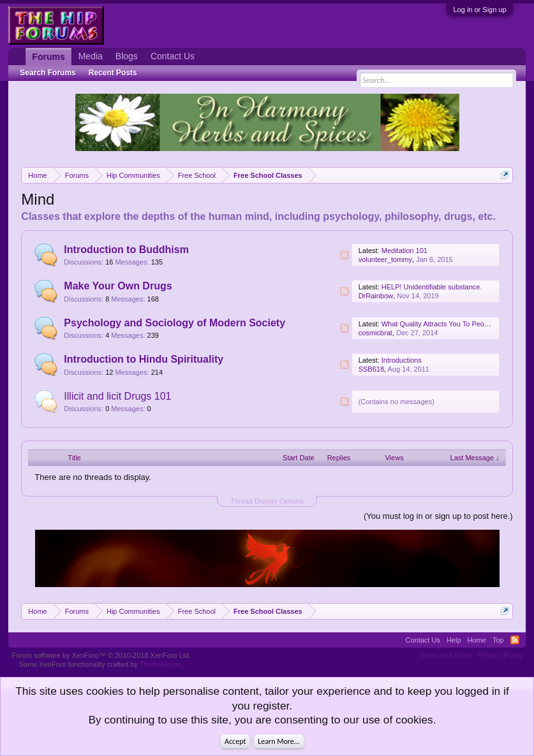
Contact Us (173, 56)
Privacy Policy (500, 655)
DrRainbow (376, 296)
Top (498, 640)
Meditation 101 (404, 251)
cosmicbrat (375, 333)
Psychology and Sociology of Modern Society (174, 323)
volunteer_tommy (385, 259)
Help (454, 640)
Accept (235, 741)
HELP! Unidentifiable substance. (432, 287)
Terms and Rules (446, 655)
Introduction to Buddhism (126, 250)
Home (477, 640)
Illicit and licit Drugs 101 (117, 396)
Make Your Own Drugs (118, 286)
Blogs (127, 56)
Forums (48, 57)
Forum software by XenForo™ (101, 655)
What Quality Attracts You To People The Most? (455, 324)
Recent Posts (113, 73)
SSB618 (371, 369)
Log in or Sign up (479, 10)
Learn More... (279, 741)
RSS (345, 255)
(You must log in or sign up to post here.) (438, 516)
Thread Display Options (267, 501)
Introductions (402, 360)
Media (91, 56)
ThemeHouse (161, 664)
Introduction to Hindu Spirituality (144, 359)
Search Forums (48, 73)
